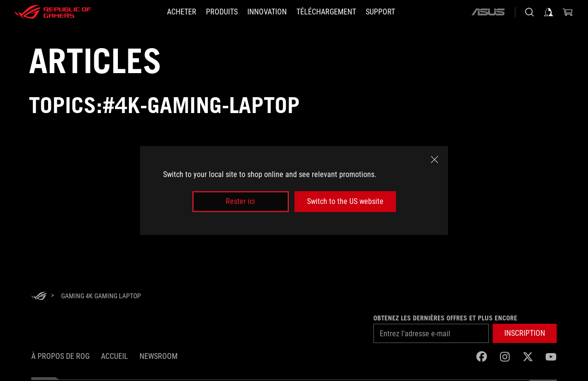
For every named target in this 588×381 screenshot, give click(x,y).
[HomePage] (39, 297)
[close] (435, 160)
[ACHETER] (182, 12)
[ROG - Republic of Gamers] (53, 12)
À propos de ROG (60, 356)
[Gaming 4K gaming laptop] (101, 296)
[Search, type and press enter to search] (529, 12)
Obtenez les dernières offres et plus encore (445, 318)
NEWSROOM (159, 356)
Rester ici (240, 201)
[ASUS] (488, 12)
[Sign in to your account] (549, 12)
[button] (222, 12)
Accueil (115, 356)
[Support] (380, 12)
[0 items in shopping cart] (568, 12)
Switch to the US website (345, 201)
